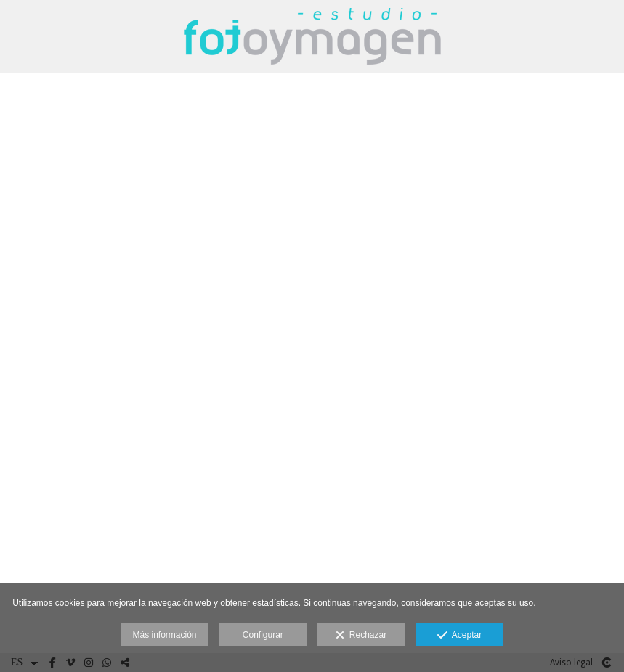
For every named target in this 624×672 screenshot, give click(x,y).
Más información (164, 635)
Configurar (263, 635)
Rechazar (361, 636)
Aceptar (459, 636)
